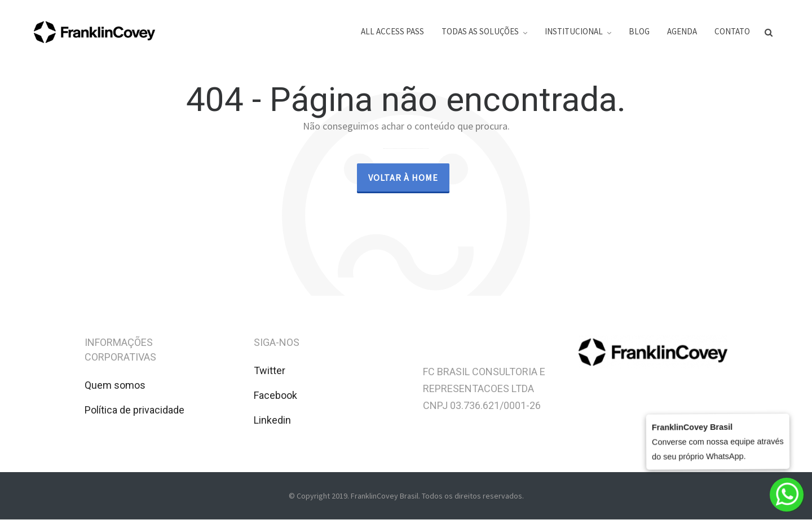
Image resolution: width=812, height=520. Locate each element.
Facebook (275, 395)
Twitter (270, 370)
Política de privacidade (134, 410)
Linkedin (272, 420)
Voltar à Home (403, 177)
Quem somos (115, 385)
